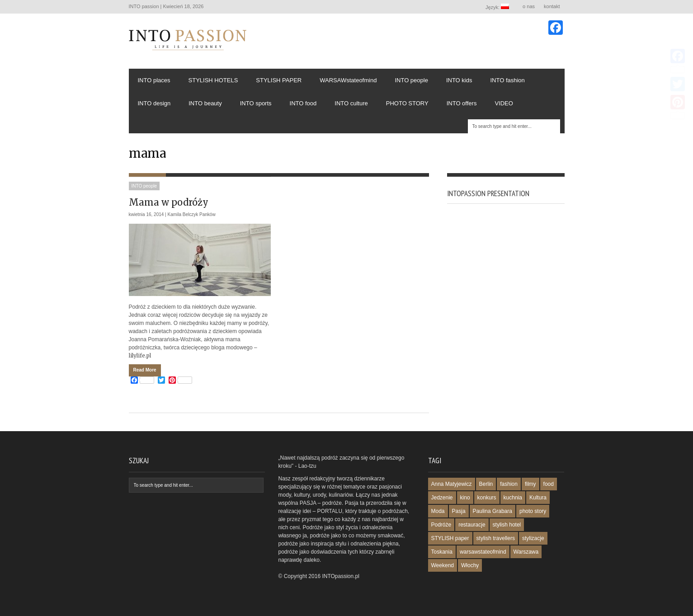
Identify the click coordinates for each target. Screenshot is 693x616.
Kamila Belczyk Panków (192, 214)
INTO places (154, 80)
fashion (509, 484)
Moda (438, 511)
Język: (498, 7)
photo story (533, 511)
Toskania (442, 552)
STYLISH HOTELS (213, 80)
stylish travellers (496, 538)
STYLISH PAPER (279, 80)
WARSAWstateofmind (348, 80)
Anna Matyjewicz (452, 484)
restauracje (472, 525)
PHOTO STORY (407, 103)
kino (465, 498)
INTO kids (459, 80)
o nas (529, 6)
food (549, 484)
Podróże (441, 525)
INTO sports (256, 103)
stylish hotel (507, 525)
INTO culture (351, 103)
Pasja (459, 511)
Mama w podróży (169, 202)
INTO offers (462, 103)
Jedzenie (442, 498)
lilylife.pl (140, 355)
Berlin (486, 484)
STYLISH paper (450, 538)
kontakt (552, 6)
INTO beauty (205, 103)
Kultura (538, 498)
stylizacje (533, 538)
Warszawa (526, 552)
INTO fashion (507, 80)
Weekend (443, 565)
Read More (145, 370)
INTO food (303, 103)
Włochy (470, 565)
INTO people (411, 80)
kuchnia (513, 498)
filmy (530, 484)
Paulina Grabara (493, 511)
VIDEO (504, 103)
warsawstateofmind (483, 552)
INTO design (154, 103)
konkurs (487, 498)
